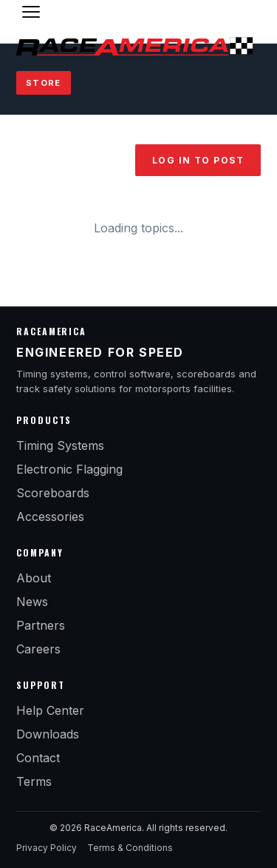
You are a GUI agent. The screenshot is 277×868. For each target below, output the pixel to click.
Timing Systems (60, 445)
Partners (41, 625)
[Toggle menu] (31, 12)
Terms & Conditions (130, 848)
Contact (38, 758)
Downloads (48, 734)
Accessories (50, 517)
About (34, 578)
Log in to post (198, 160)
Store (44, 83)
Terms (34, 781)
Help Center (50, 710)
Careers (38, 649)
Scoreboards (53, 493)
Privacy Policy (47, 848)
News (32, 602)
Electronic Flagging (69, 469)
